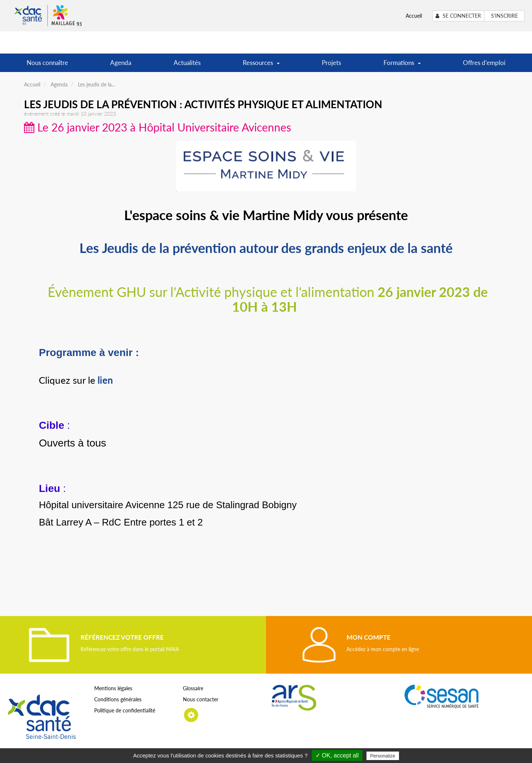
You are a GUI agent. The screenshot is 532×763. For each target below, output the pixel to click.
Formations (402, 65)
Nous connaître (47, 63)
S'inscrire (504, 16)
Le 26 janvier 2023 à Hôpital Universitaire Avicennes (158, 127)
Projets (331, 63)
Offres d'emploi (484, 63)
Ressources (261, 65)
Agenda (121, 63)
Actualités (187, 63)
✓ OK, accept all (337, 755)
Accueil (414, 16)
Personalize (383, 756)
